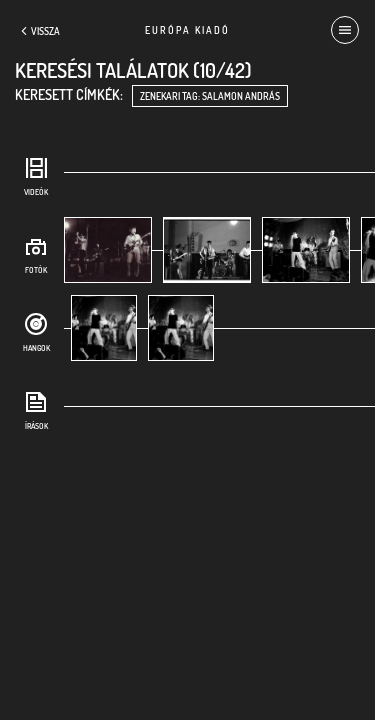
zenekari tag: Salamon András (210, 96)
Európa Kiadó (187, 30)
